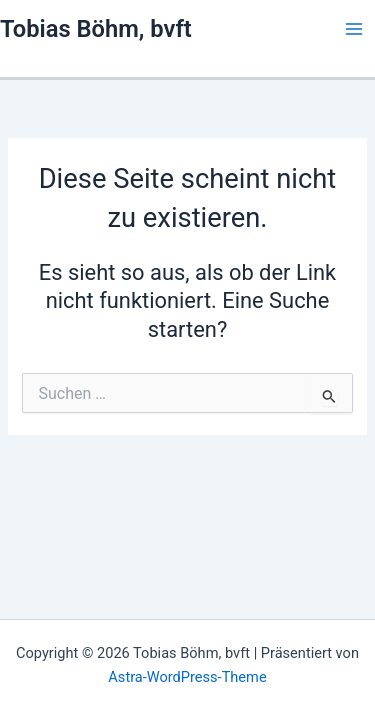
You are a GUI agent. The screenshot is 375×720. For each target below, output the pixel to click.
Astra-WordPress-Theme (187, 677)
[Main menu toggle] (354, 29)
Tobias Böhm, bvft (96, 29)
